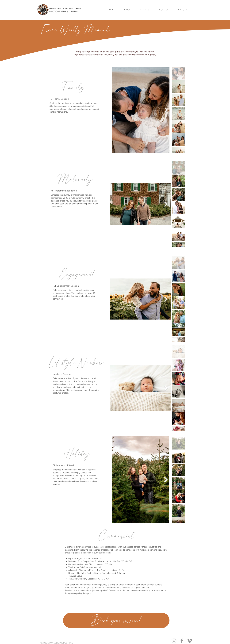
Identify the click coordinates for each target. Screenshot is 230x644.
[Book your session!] (116, 620)
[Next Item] (166, 110)
